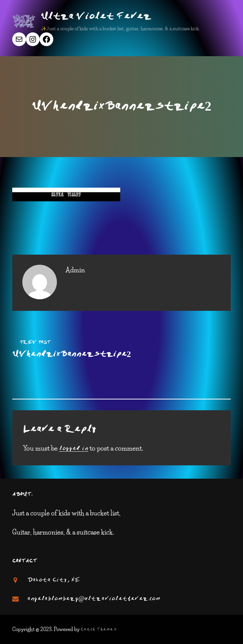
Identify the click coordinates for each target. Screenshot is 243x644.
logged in (74, 449)
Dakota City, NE (54, 580)
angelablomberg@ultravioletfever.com (94, 599)
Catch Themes (99, 630)
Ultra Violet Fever (96, 17)
